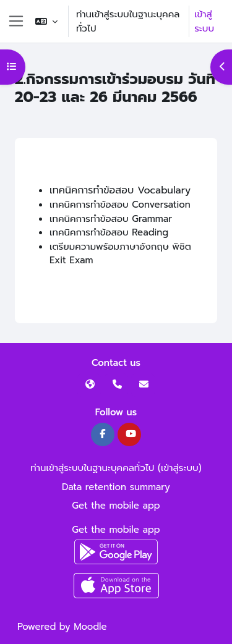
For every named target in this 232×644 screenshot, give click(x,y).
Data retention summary (116, 487)
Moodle (90, 627)
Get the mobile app (116, 506)
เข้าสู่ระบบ (204, 21)
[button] (46, 21)
